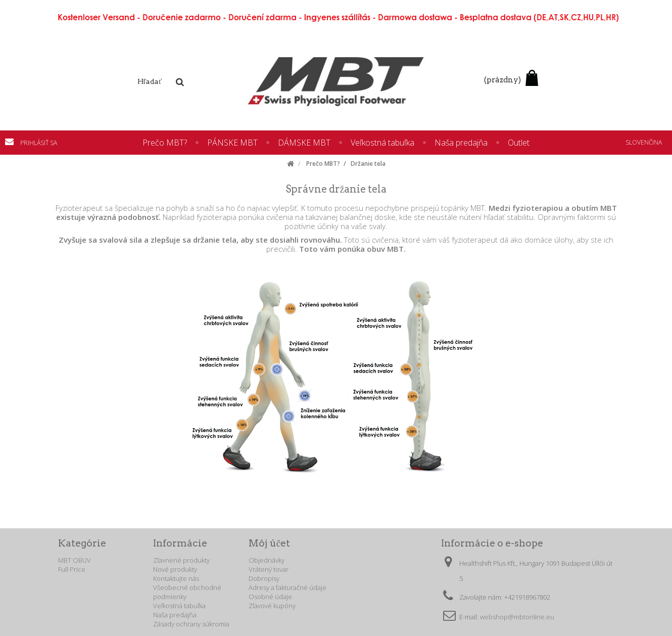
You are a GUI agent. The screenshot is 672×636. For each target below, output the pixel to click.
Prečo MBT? (165, 143)
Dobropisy (264, 578)
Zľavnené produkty (181, 560)
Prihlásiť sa (39, 143)
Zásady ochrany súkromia (191, 624)
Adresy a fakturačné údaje (287, 587)
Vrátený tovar (269, 569)
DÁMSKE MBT (304, 143)
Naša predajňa (461, 143)
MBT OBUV (75, 560)
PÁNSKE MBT (232, 143)
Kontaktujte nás (13, 142)
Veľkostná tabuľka (382, 143)
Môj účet (269, 543)
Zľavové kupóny (272, 606)
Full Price (72, 569)
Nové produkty (175, 569)
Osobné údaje (270, 597)
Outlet (519, 143)
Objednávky (267, 560)
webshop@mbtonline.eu (517, 617)
